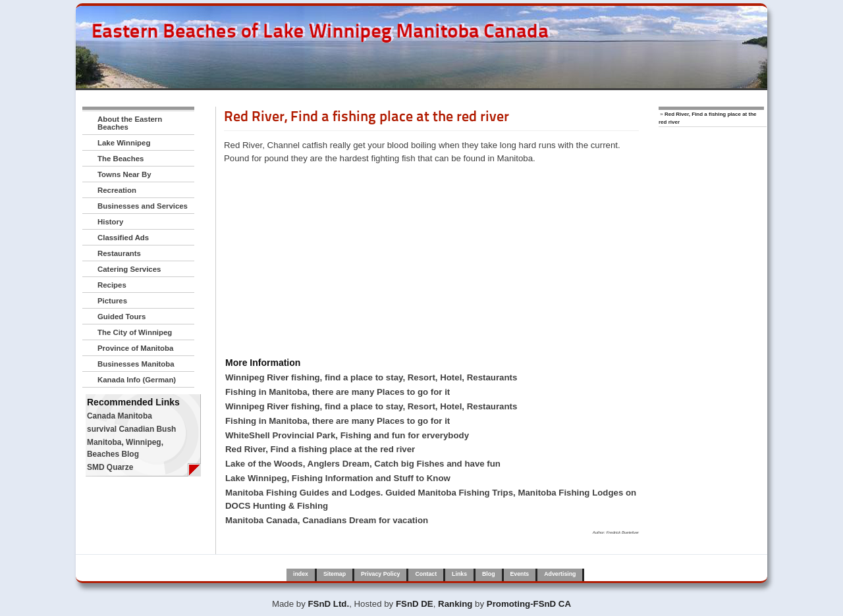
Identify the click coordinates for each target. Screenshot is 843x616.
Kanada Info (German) (137, 380)
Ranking (455, 604)
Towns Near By (124, 174)
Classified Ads (123, 238)
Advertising (560, 574)
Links (459, 574)
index (301, 574)
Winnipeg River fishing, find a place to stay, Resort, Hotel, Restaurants (371, 377)
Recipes (112, 285)
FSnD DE (415, 604)
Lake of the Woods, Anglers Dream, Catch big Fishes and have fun (363, 464)
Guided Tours (122, 317)
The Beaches (121, 159)
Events (520, 574)
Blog (488, 574)
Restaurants (119, 253)
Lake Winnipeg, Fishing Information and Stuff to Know (338, 478)
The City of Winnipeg (135, 332)
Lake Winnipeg (124, 143)
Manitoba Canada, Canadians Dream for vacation (327, 520)
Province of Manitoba (135, 348)
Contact (426, 574)
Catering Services (129, 269)
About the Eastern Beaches (130, 123)
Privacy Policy (380, 574)
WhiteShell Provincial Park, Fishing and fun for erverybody (347, 435)
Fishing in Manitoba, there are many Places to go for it (338, 392)
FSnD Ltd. (329, 604)
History (110, 222)
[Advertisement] (431, 263)
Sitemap (335, 574)
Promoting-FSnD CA (529, 604)
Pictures (112, 301)
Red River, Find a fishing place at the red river (320, 449)
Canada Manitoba (120, 416)
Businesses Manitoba (136, 364)
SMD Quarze (110, 467)
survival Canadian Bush (131, 429)
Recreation (117, 190)
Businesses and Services (143, 206)
